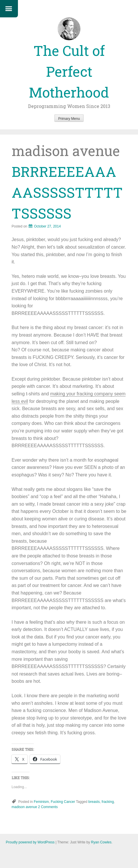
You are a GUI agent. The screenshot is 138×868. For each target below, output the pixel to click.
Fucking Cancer (63, 802)
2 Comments (48, 807)
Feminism (41, 802)
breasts (94, 802)
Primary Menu (69, 119)
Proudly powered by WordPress (30, 842)
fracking (108, 802)
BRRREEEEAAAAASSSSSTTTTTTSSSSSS (67, 192)
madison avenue (24, 807)
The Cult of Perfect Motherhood (69, 71)
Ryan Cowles (101, 842)
